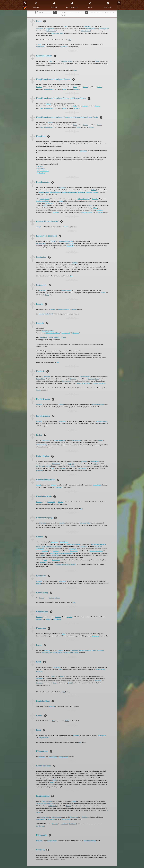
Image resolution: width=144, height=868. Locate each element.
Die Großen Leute (72, 5)
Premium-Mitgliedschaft (46, 314)
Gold (95, 464)
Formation (89, 192)
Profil (64, 634)
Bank (62, 676)
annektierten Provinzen (73, 544)
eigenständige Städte (57, 33)
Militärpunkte (102, 735)
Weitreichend (44, 337)
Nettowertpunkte (56, 817)
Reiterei (39, 390)
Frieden (103, 293)
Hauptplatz (71, 464)
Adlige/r (39, 227)
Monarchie (76, 333)
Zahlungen (39, 678)
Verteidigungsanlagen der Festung (51, 546)
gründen (88, 523)
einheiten (101, 405)
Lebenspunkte (66, 381)
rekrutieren (45, 653)
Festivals (72, 466)
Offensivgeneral (91, 29)
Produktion (99, 669)
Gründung (39, 619)
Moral (47, 192)
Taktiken (48, 104)
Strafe (45, 560)
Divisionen (84, 151)
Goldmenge (56, 667)
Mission (90, 212)
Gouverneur (40, 29)
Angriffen (75, 262)
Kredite (70, 683)
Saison (52, 782)
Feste (50, 653)
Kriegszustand (64, 757)
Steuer (43, 555)
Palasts (66, 227)
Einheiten (61, 309)
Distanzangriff (66, 333)
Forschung (56, 212)
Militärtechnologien (56, 192)
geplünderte (65, 824)
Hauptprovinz (50, 29)
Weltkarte (36, 5)
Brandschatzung (76, 440)
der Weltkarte (64, 542)
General (101, 440)
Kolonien (53, 485)
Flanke (75, 87)
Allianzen (76, 735)
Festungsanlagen (72, 192)
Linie (42, 108)
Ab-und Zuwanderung (96, 551)
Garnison (42, 192)
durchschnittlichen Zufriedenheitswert (61, 553)
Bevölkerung (70, 243)
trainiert (75, 309)
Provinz (53, 241)
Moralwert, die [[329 (42, 201)
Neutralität (42, 757)
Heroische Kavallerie (99, 383)
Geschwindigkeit (66, 290)
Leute (65, 26)
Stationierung (83, 546)
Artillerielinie (41, 173)
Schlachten (62, 188)
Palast (51, 61)
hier (70, 40)
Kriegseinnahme (44, 738)
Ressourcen (51, 819)
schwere (84, 383)
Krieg (47, 295)
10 (119, 3)
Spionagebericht (44, 199)
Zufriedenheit (56, 464)
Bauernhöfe (70, 246)
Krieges (74, 801)
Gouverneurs (62, 421)
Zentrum (85, 87)
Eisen (50, 801)
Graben (61, 201)
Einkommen (98, 546)
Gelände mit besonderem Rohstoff (66, 564)
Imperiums (87, 26)
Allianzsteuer (74, 650)
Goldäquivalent (53, 806)
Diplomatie (108, 5)
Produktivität (51, 502)
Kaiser (98, 61)
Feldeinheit (47, 377)
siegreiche (84, 212)
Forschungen (73, 549)
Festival (64, 468)
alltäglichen (43, 562)
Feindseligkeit (53, 757)
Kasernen (56, 551)
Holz (44, 801)
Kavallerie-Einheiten (90, 840)
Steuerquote (55, 555)
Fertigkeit (39, 405)
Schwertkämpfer (85, 377)
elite (89, 383)
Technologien (49, 203)
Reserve (100, 87)
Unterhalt (61, 650)
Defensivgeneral (104, 29)
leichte (79, 383)
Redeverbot (95, 636)
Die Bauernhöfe (41, 243)
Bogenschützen (49, 89)
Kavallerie (95, 405)
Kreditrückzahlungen (85, 650)
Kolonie (39, 583)
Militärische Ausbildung (53, 333)
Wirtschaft (54, 5)
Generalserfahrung (42, 445)
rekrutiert (67, 309)
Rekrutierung (74, 551)
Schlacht (94, 190)
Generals (61, 405)
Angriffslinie (41, 168)
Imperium (59, 487)
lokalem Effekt (94, 462)
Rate (60, 669)
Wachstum (103, 544)
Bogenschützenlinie (43, 171)
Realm (55, 780)
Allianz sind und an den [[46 (45, 804)
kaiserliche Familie (67, 61)
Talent (39, 44)
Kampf (90, 5)
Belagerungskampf (94, 379)
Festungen (73, 379)
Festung (64, 192)
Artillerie (63, 337)
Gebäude (52, 309)
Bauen (94, 650)
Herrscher (58, 617)
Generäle (95, 192)
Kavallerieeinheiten (101, 421)
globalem (84, 462)
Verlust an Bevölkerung (66, 241)
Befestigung (81, 192)
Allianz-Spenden (68, 653)
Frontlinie (39, 87)
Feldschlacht (46, 440)
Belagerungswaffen (48, 331)
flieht (91, 206)
